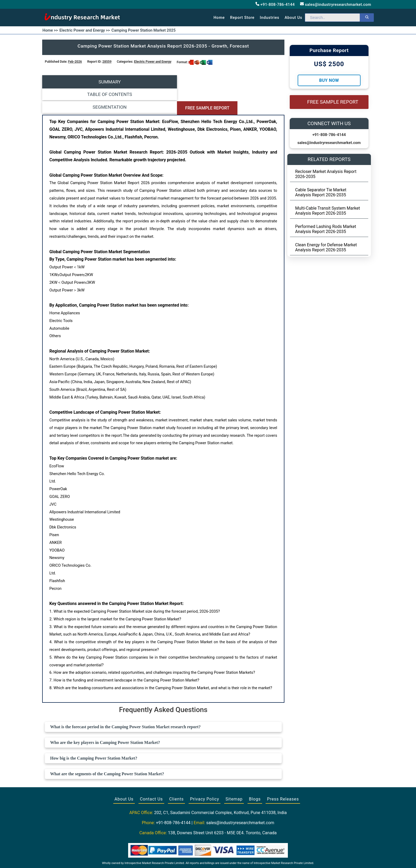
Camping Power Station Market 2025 (144, 30)
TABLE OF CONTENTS (133, 82)
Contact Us (151, 773)
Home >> (50, 30)
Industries (269, 18)
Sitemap (234, 773)
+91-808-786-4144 (275, 4)
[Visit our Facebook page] (198, 858)
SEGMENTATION (193, 82)
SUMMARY (72, 82)
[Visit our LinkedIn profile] (218, 858)
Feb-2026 (75, 62)
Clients (177, 773)
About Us (124, 773)
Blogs (255, 773)
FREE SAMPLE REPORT (254, 82)
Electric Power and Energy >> (85, 30)
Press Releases (283, 773)
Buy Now (329, 80)
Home (219, 18)
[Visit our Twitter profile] (207, 858)
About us (293, 18)
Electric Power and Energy (153, 62)
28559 (107, 62)
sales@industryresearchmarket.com (336, 4)
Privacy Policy (205, 773)
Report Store (242, 18)
